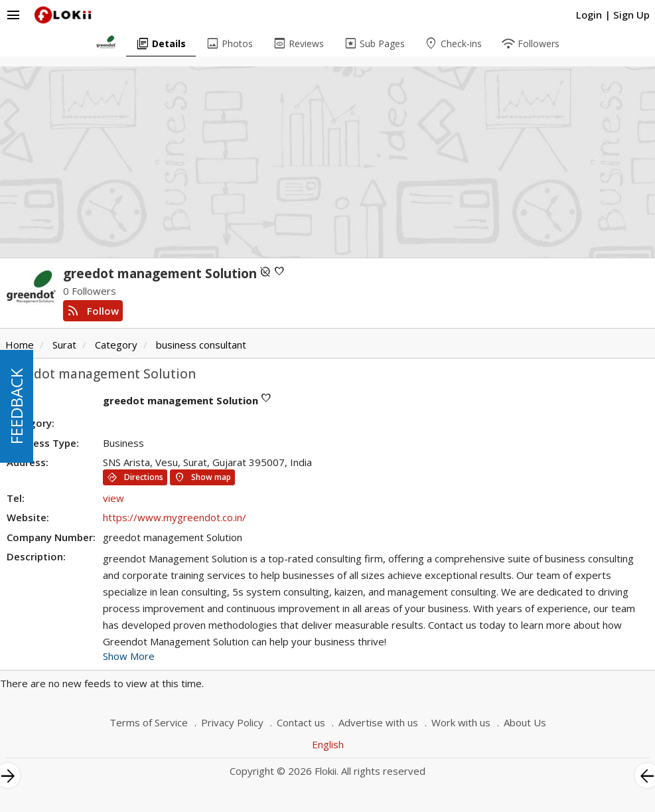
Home (20, 345)
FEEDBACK (16, 406)
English (328, 744)
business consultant (201, 345)
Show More (129, 656)
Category (116, 345)
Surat (64, 345)
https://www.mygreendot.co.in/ (175, 517)
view (113, 498)
